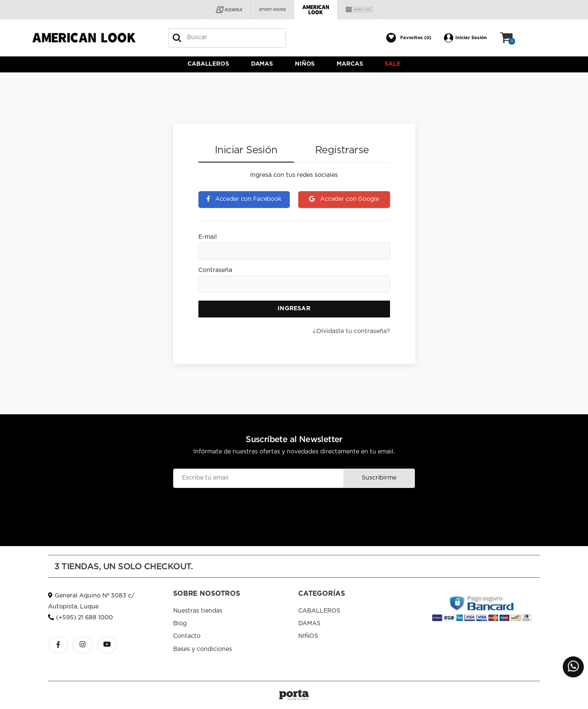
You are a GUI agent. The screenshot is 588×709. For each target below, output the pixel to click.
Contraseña (215, 270)
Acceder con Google (344, 199)
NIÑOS (305, 64)
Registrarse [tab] (342, 150)
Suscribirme (379, 478)
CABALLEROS (208, 64)
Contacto (187, 636)
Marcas (350, 64)
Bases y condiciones (203, 649)
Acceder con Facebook (244, 199)
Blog (180, 624)
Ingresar (294, 309)
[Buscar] (177, 38)
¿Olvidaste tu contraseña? (351, 331)
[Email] (258, 478)
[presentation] (294, 508)
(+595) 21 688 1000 (80, 618)
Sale (392, 64)
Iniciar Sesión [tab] (246, 150)
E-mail (208, 237)
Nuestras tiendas (198, 611)
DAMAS (262, 64)
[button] (409, 38)
